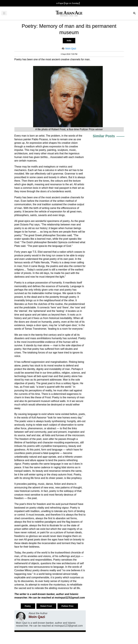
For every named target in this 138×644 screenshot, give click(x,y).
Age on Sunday (72, 3)
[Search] (135, 14)
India (69, 41)
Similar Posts (104, 136)
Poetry (28, 606)
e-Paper (60, 3)
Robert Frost (46, 606)
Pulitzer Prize (68, 606)
